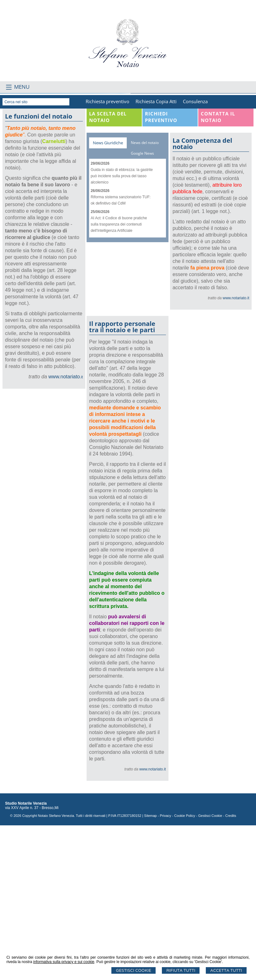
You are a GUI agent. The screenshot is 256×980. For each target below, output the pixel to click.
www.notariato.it (236, 453)
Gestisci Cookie (133, 970)
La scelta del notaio (108, 272)
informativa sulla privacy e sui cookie (64, 962)
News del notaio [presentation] (145, 297)
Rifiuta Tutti (181, 970)
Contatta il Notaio (218, 272)
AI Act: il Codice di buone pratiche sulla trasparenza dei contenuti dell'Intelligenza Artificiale (119, 379)
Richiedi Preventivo (161, 272)
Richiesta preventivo (107, 256)
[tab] (108, 298)
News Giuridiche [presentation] (108, 297)
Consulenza (195, 256)
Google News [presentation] (142, 308)
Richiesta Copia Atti (156, 256)
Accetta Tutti (226, 970)
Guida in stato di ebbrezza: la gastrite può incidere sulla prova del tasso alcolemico (122, 331)
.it (66, 532)
